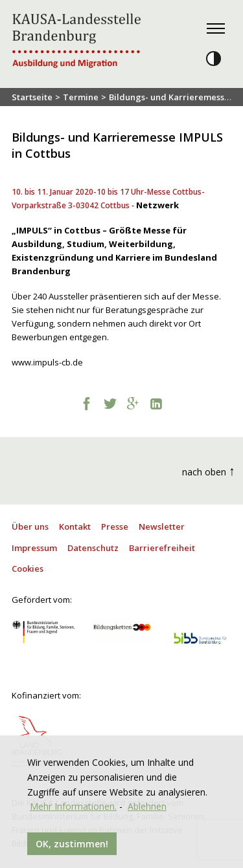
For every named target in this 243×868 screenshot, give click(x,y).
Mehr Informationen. (73, 806)
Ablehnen (147, 806)
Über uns (30, 526)
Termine (81, 97)
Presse (115, 526)
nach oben (209, 471)
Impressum (34, 548)
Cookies (28, 569)
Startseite (32, 97)
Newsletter (162, 526)
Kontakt (75, 526)
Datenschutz (93, 548)
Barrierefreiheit (162, 548)
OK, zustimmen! (72, 844)
